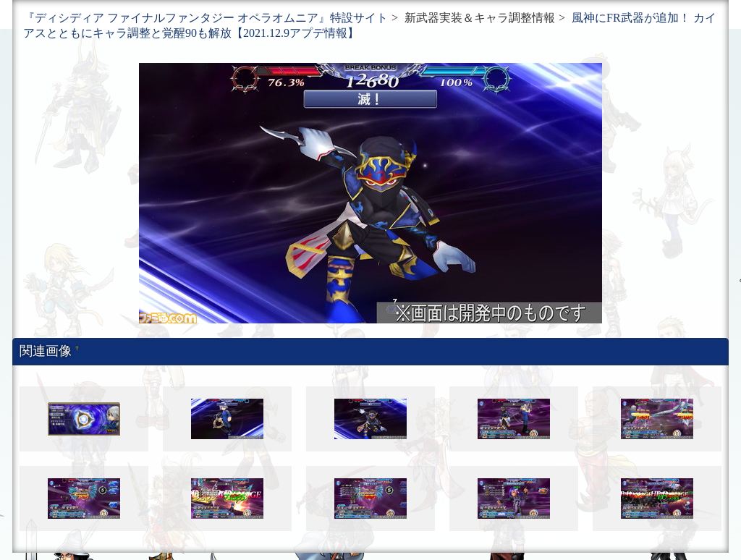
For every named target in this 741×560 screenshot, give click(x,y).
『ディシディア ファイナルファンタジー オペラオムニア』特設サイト (206, 18)
